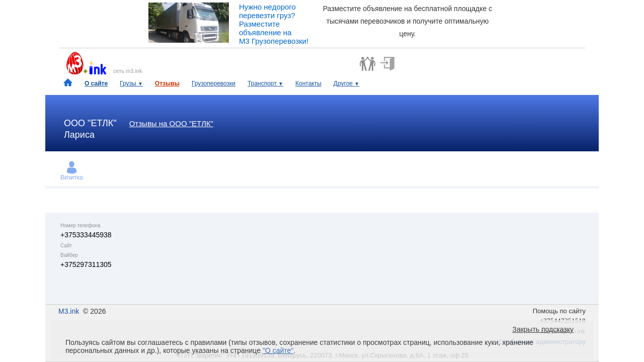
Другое (346, 83)
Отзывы (167, 83)
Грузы (131, 83)
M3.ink (69, 311)
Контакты (308, 83)
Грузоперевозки (214, 83)
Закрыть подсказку (543, 329)
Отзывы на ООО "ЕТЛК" (171, 123)
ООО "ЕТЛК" (90, 123)
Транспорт (265, 83)
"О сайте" (278, 350)
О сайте (96, 83)
